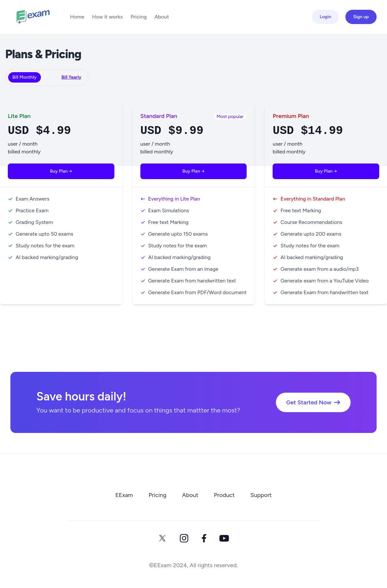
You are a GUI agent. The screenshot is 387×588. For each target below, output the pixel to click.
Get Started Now (313, 402)
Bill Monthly (25, 77)
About (162, 17)
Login (325, 17)
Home (77, 17)
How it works (107, 17)
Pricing (139, 17)
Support (261, 495)
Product (224, 495)
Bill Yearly (71, 77)
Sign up (361, 17)
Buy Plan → (61, 171)
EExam (124, 495)
